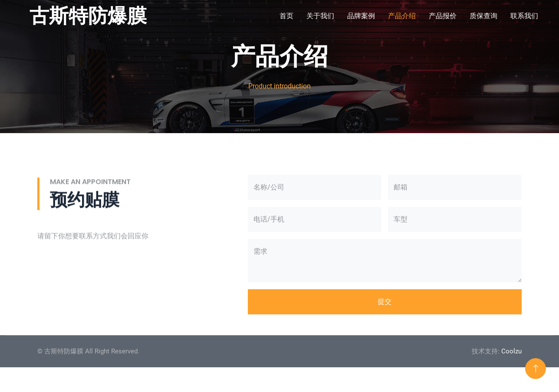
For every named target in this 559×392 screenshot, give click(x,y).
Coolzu (511, 351)
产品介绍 (402, 16)
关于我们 (320, 16)
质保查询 (483, 16)
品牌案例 (361, 16)
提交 (385, 302)
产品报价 (443, 16)
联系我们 (524, 16)
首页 (286, 16)
